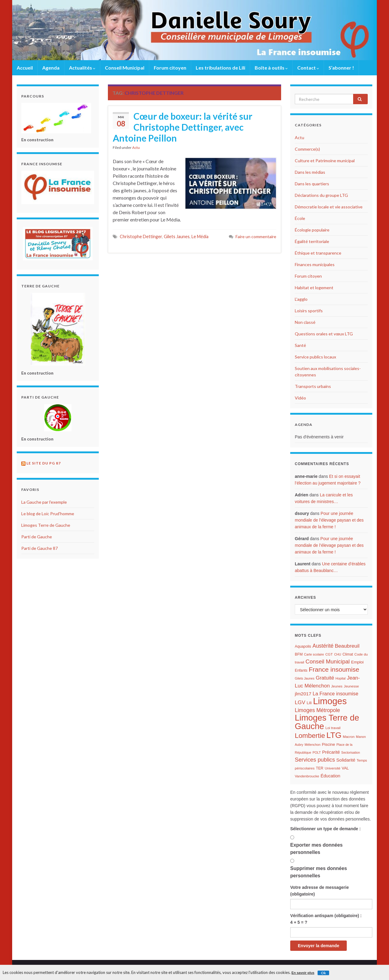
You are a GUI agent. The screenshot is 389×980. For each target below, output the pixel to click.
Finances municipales (315, 264)
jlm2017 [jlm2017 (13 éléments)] (303, 694)
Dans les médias (310, 172)
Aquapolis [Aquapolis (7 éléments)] (303, 646)
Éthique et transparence (318, 253)
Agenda (51, 68)
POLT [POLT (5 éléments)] (317, 752)
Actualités (82, 68)
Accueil (25, 68)
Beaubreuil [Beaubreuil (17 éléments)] (347, 646)
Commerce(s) (307, 149)
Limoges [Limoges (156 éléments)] (330, 701)
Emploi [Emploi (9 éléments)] (357, 662)
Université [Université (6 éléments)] (332, 768)
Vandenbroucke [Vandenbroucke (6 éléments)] (307, 776)
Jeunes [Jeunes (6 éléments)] (337, 686)
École (300, 218)
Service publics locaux (315, 357)
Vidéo (300, 398)
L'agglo (301, 299)
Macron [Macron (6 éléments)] (349, 737)
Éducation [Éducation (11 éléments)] (330, 776)
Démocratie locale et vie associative (329, 207)
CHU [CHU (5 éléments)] (337, 654)
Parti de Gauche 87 (40, 548)
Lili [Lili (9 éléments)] (309, 703)
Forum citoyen (170, 68)
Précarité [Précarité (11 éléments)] (331, 752)
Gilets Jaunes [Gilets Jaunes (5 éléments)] (305, 678)
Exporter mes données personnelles (317, 849)
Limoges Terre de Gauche (46, 525)
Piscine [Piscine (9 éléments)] (329, 744)
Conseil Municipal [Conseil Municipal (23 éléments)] (327, 661)
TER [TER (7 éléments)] (319, 768)
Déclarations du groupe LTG (321, 195)
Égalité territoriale (312, 241)
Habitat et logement (314, 288)
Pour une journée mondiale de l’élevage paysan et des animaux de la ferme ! (329, 520)
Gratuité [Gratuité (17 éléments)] (325, 678)
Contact (308, 68)
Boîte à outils (271, 68)
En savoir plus (303, 973)
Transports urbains (313, 386)
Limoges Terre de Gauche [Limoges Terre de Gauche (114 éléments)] (327, 722)
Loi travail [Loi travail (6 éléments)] (333, 728)
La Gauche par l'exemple (44, 502)
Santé (300, 345)
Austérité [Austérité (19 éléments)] (323, 646)
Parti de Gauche (37, 537)
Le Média (200, 236)
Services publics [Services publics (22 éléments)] (315, 760)
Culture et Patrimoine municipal (325, 161)
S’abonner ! (341, 68)
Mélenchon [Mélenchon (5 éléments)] (312, 745)
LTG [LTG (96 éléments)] (334, 735)
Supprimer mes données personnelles (319, 872)
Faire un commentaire (256, 236)
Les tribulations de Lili (220, 68)
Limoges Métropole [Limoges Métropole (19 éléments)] (317, 710)
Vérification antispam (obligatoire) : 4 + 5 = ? (326, 919)
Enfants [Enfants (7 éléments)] (301, 670)
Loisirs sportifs (309, 311)
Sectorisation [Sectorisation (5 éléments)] (351, 752)
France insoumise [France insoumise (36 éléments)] (334, 669)
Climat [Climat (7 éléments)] (348, 654)
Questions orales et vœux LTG (324, 334)
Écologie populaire (312, 230)
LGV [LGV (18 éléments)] (300, 702)
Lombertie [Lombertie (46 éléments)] (310, 736)
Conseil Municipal (125, 68)
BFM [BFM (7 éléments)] (299, 654)
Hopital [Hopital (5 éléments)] (341, 678)
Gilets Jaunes (177, 236)
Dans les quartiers (312, 184)
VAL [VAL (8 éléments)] (345, 768)
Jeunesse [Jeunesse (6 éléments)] (351, 686)
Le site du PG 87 (44, 463)
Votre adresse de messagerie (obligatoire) (320, 891)
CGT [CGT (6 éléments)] (329, 654)
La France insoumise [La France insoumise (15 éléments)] (336, 694)
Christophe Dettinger (141, 236)
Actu (136, 147)
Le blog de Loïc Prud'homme (48, 514)
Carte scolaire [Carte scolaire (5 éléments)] (314, 654)
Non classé (305, 322)
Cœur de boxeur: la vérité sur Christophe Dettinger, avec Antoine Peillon (182, 127)
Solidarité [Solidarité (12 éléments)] (346, 760)
